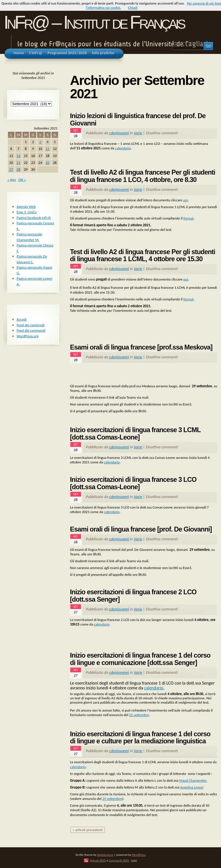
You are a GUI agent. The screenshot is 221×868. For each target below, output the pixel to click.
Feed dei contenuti (31, 325)
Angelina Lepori (192, 787)
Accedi (22, 319)
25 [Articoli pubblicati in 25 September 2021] (47, 163)
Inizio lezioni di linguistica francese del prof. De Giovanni (138, 120)
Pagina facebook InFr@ (34, 218)
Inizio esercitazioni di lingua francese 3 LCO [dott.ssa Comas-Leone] (133, 483)
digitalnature (105, 855)
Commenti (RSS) (119, 860)
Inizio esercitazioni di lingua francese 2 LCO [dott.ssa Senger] (133, 596)
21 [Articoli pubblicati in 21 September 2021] (18, 163)
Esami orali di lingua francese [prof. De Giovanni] (141, 529)
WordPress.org (28, 336)
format (188, 218)
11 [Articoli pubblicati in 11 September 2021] (47, 149)
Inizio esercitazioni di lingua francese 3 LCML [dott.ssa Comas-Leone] (135, 434)
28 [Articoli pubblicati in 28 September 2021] (18, 169)
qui (185, 200)
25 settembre (139, 715)
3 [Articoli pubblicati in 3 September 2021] (40, 142)
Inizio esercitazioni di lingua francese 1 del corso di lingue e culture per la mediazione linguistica (140, 738)
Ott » (22, 180)
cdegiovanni (119, 133)
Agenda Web (26, 207)
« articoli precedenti (88, 830)
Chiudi (133, 8)
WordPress (139, 855)
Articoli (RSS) (98, 860)
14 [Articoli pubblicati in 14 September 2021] (18, 156)
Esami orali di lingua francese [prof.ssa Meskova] (141, 347)
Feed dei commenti (31, 330)
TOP (134, 861)
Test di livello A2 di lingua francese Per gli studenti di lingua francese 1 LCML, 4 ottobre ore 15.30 (143, 256)
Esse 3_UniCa (27, 212)
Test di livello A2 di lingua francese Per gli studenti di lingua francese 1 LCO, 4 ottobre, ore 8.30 (143, 176)
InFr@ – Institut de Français (94, 22)
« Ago (12, 180)
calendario (123, 148)
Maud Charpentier (194, 780)
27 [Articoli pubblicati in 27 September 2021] (11, 169)
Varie (138, 133)
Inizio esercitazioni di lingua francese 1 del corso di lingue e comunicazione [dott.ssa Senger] (140, 659)
